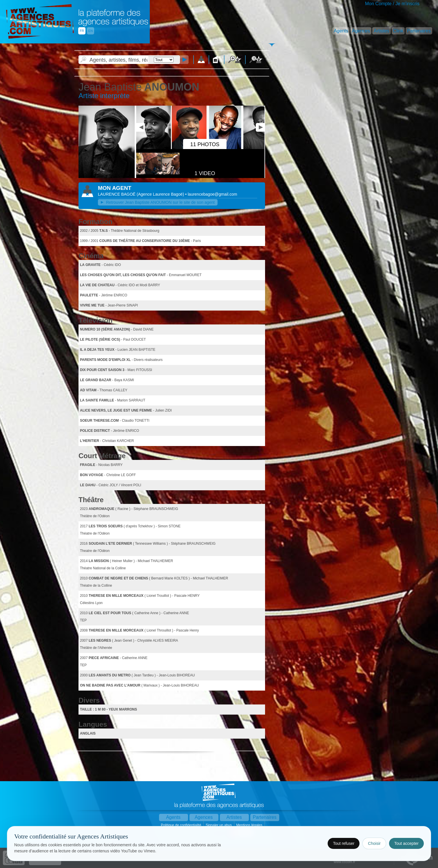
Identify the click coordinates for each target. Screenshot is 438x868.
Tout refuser (344, 843)
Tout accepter (406, 843)
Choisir (374, 843)
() (161, 194)
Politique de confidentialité (181, 825)
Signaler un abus (219, 825)
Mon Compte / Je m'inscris (392, 4)
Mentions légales (250, 825)
